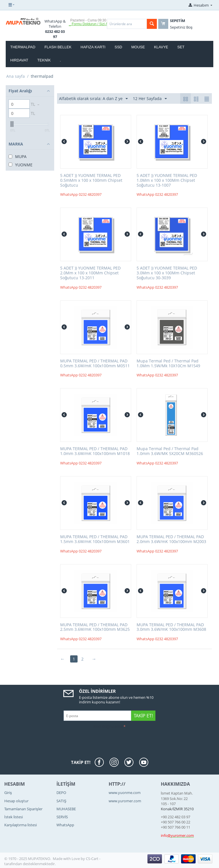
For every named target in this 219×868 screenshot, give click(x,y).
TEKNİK (44, 60)
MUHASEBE (66, 809)
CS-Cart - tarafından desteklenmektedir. (52, 861)
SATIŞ (61, 801)
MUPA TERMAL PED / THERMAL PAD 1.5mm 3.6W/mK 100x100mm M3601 (95, 539)
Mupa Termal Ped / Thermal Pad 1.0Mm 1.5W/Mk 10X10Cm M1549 (168, 364)
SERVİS (62, 817)
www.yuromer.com (125, 801)
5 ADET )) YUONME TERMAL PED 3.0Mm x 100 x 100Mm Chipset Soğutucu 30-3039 (167, 273)
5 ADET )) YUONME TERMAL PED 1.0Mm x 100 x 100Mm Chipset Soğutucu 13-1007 (167, 180)
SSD (118, 47)
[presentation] (48, 742)
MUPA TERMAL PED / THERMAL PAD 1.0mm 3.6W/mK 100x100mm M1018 (95, 451)
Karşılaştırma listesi (21, 825)
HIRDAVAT (19, 60)
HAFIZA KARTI (93, 47)
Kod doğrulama (108, 726)
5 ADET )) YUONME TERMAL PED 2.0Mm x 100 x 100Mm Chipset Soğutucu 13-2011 (90, 273)
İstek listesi (14, 817)
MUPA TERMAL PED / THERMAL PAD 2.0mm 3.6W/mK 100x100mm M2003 (171, 539)
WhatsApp (65, 825)
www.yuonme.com (125, 793)
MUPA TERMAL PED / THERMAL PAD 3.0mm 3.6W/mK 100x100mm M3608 (171, 627)
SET (181, 47)
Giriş (8, 793)
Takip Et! (143, 716)
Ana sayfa (16, 76)
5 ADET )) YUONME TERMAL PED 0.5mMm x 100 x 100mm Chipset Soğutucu (91, 180)
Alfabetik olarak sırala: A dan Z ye (93, 99)
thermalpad (23, 47)
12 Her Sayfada (150, 99)
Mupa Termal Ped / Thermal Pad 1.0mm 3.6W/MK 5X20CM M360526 (170, 451)
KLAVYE (161, 47)
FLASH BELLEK (58, 47)
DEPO (61, 793)
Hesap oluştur (16, 801)
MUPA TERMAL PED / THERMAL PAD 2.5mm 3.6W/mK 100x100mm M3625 (95, 627)
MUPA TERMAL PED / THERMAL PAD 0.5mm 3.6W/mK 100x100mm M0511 (95, 364)
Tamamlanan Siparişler (23, 809)
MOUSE (138, 47)
